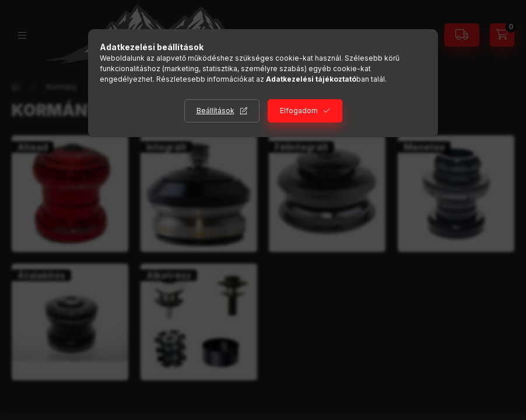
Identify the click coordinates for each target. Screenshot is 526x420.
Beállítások (215, 111)
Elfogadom (299, 111)
